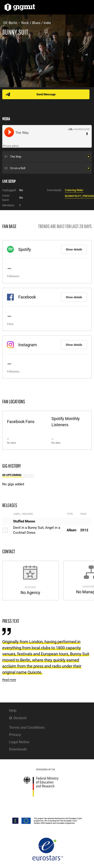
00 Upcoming (12, 475)
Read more (9, 680)
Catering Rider (74, 190)
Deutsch (20, 718)
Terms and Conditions (27, 727)
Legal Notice (19, 742)
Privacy (15, 735)
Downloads (18, 749)
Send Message (46, 94)
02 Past (29, 475)
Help (13, 711)
